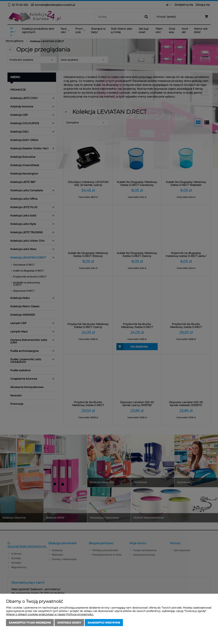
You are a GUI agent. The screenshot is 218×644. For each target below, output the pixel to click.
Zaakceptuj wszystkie (104, 623)
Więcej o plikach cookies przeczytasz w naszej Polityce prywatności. (50, 614)
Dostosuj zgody (69, 623)
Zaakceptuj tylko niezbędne (30, 623)
